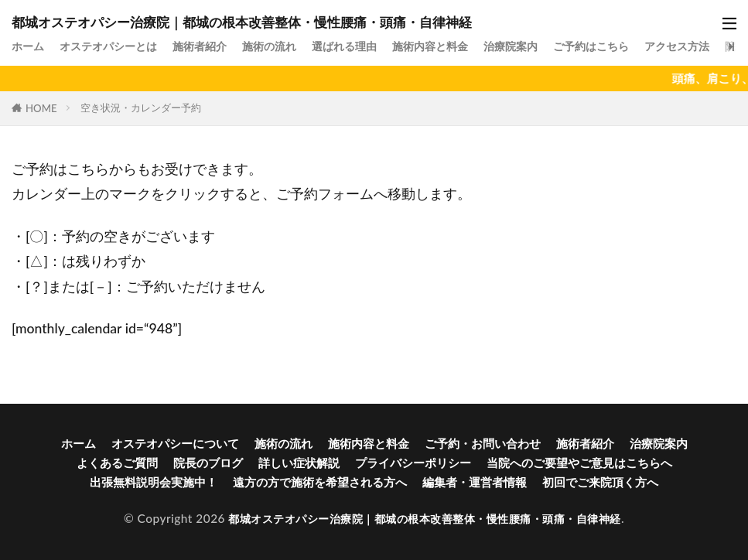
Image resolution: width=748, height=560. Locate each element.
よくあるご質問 (117, 463)
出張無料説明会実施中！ (154, 482)
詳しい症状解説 (299, 463)
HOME (41, 108)
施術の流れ (284, 46)
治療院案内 (540, 46)
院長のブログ (208, 463)
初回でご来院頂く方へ (600, 482)
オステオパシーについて (175, 443)
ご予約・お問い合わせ (483, 443)
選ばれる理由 (364, 46)
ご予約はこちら (625, 46)
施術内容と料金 (454, 46)
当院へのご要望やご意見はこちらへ (579, 463)
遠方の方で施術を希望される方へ (320, 482)
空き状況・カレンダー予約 (141, 108)
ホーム (29, 46)
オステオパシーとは (114, 46)
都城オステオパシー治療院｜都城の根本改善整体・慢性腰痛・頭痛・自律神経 (242, 22)
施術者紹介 (211, 46)
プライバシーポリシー (413, 463)
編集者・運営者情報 (475, 482)
